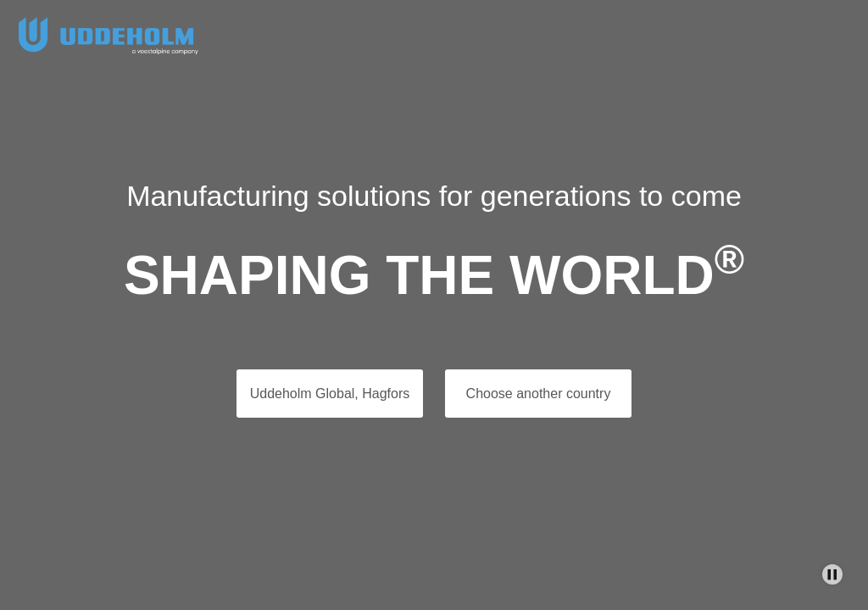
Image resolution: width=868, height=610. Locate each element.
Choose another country (539, 394)
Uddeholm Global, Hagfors (330, 394)
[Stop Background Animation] (832, 574)
